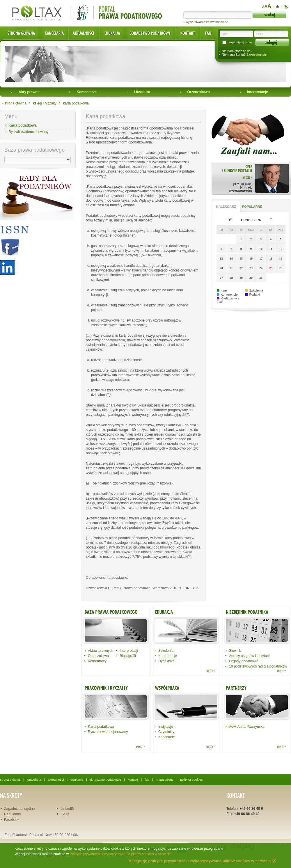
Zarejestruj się (257, 54)
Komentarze (87, 92)
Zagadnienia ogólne (19, 809)
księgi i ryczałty (45, 103)
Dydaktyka (166, 661)
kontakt (133, 780)
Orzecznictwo (198, 92)
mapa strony (165, 780)
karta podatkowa (76, 103)
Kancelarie (167, 737)
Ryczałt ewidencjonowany (28, 132)
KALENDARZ (226, 207)
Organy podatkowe (244, 661)
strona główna (16, 103)
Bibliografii (128, 656)
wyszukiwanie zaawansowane (207, 22)
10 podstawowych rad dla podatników (258, 666)
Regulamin (12, 814)
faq (147, 780)
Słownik (235, 651)
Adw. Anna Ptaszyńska (247, 727)
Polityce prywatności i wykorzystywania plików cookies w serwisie (120, 854)
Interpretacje (258, 92)
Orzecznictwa (98, 656)
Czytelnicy (166, 732)
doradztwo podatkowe (105, 780)
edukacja (77, 780)
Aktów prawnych (101, 651)
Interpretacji (129, 651)
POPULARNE (252, 207)
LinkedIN (67, 809)
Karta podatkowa (23, 125)
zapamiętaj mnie (240, 42)
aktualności (56, 780)
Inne (224, 290)
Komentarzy (97, 661)
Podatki (254, 294)
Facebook (12, 820)
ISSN (65, 814)
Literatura (142, 92)
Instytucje (166, 727)
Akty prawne (29, 92)
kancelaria (34, 780)
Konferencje (229, 294)
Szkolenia (256, 290)
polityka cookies (191, 780)
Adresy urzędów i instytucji (250, 656)
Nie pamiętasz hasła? (237, 51)
